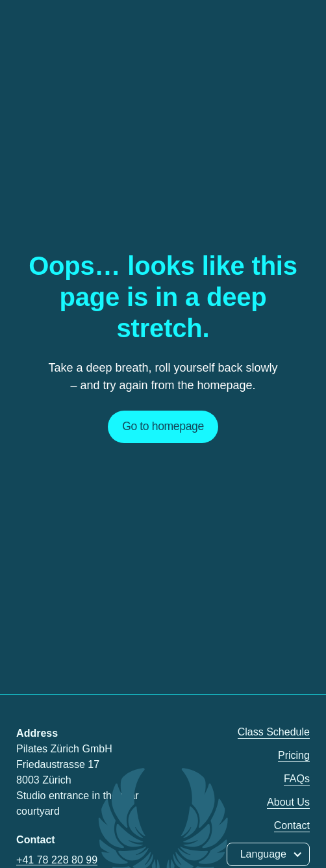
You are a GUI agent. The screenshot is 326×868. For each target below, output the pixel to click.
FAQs (297, 779)
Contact (292, 825)
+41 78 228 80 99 (57, 860)
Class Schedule (274, 732)
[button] (268, 854)
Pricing (294, 755)
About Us (288, 802)
